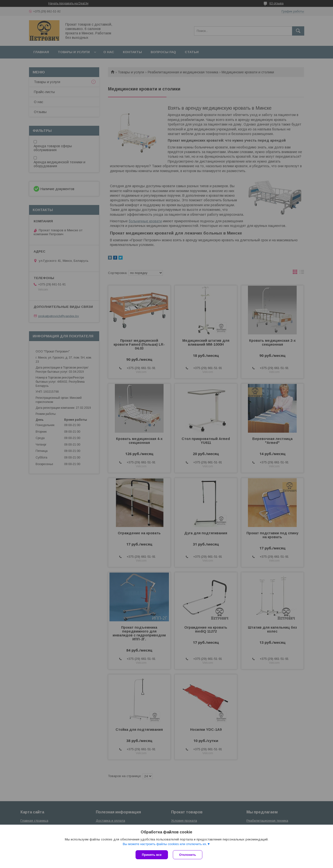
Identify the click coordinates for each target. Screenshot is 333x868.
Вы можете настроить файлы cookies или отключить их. (165, 844)
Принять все (152, 855)
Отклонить (188, 855)
